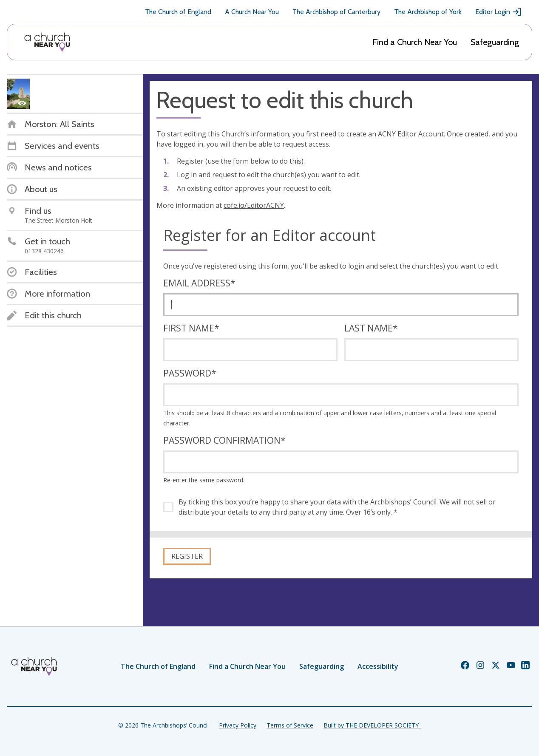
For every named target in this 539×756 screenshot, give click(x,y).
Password (190, 373)
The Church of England (178, 12)
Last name (371, 328)
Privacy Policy (238, 725)
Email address (199, 283)
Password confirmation (224, 440)
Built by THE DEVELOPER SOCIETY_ (372, 725)
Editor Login (499, 12)
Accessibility (378, 666)
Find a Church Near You (415, 42)
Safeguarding (495, 42)
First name (191, 328)
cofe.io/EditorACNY (254, 205)
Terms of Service (290, 725)
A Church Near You (252, 12)
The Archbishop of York (428, 12)
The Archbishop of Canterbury (336, 12)
